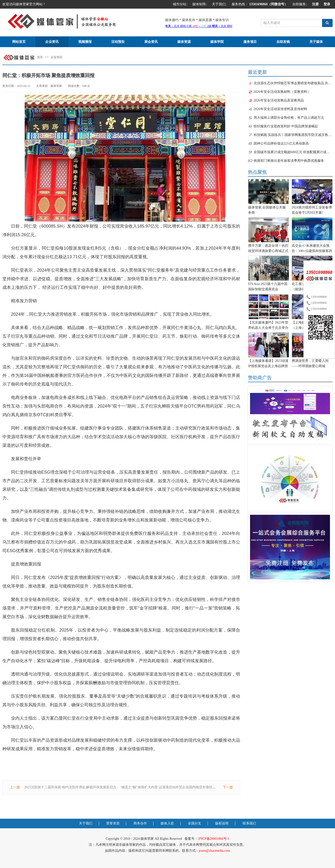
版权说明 (222, 823)
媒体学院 (217, 42)
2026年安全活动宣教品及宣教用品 (279, 100)
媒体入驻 (167, 823)
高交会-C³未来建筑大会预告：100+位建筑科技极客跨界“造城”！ (312, 249)
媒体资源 (184, 42)
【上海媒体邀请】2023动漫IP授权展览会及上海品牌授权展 (268, 364)
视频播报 (85, 42)
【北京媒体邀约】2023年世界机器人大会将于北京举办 (268, 325)
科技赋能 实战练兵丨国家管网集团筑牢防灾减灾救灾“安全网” (293, 135)
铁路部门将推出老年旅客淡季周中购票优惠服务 (289, 161)
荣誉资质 (113, 823)
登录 (327, 4)
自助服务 (300, 5)
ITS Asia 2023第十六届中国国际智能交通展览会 (268, 287)
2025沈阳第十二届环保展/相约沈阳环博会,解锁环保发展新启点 (70, 787)
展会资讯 (151, 42)
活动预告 (118, 42)
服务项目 (250, 42)
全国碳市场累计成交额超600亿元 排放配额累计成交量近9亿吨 (293, 152)
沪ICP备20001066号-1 (214, 839)
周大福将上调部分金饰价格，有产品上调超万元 (289, 118)
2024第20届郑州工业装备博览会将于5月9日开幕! (312, 210)
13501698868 (316, 297)
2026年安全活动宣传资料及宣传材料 (280, 109)
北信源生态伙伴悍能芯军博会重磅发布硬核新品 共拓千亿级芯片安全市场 (293, 83)
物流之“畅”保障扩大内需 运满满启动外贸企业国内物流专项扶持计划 (172, 787)
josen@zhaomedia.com (215, 851)
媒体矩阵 (200, 5)
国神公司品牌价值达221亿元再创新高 (281, 143)
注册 (315, 4)
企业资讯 (52, 42)
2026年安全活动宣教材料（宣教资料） (282, 92)
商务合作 (140, 823)
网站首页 (19, 42)
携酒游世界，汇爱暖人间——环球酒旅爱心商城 (310, 363)
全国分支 (195, 823)
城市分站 (180, 5)
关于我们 (219, 5)
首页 (40, 57)
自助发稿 (283, 42)
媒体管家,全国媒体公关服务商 (267, 210)
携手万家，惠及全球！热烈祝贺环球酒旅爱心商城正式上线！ (268, 249)
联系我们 (249, 823)
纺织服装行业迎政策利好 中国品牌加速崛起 (286, 126)
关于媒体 (316, 42)
